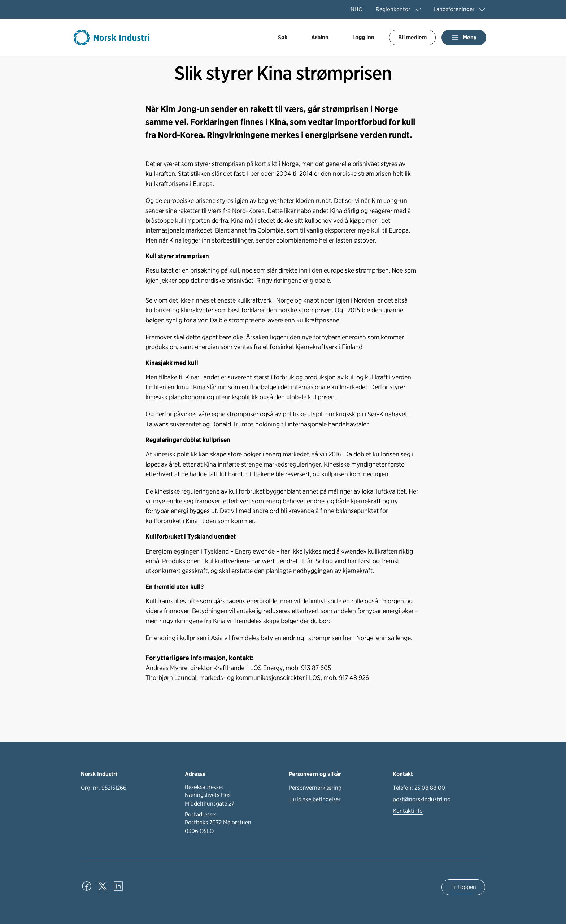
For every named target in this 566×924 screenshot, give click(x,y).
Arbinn (320, 37)
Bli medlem (412, 37)
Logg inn (363, 37)
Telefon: (419, 788)
